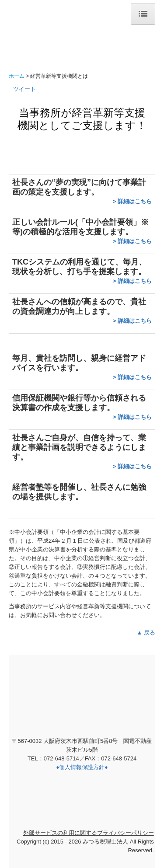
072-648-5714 (61, 758)
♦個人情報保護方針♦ (82, 767)
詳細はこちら (135, 201)
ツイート (24, 89)
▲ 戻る (146, 633)
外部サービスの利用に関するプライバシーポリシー (89, 833)
